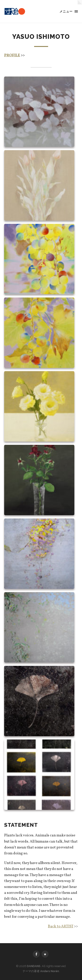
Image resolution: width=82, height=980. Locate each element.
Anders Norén (50, 971)
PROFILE (12, 55)
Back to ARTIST (61, 926)
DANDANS (34, 966)
